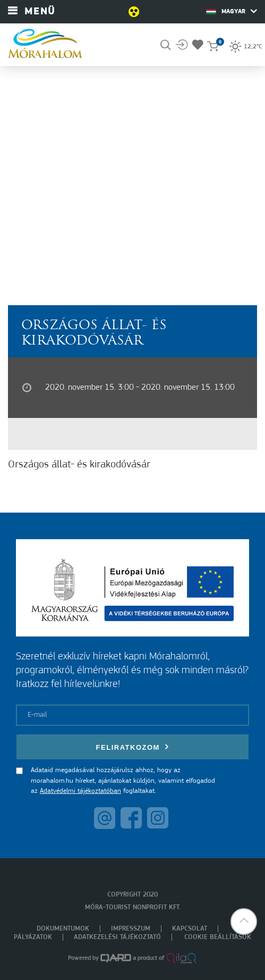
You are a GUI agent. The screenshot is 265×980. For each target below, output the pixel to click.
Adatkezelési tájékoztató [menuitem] (117, 937)
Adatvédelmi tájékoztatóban (80, 791)
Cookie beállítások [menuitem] (218, 937)
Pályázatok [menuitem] (33, 937)
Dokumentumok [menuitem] (63, 929)
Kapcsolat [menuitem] (190, 929)
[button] (244, 922)
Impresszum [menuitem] (131, 929)
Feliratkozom (133, 747)
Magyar (232, 11)
